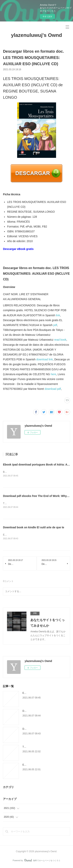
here (54, 374)
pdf (55, 325)
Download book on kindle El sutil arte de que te (33, 528)
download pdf (53, 389)
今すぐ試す (47, 16)
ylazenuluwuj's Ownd (37, 35)
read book (60, 340)
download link (44, 359)
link (58, 315)
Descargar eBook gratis (18, 249)
